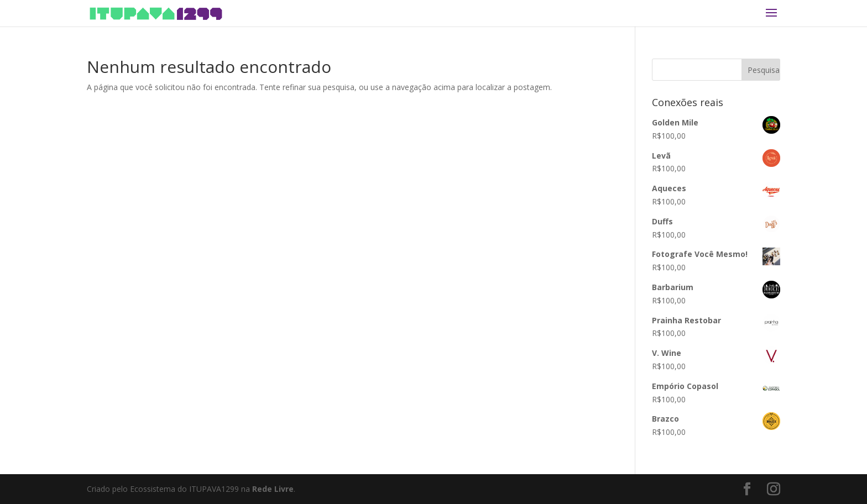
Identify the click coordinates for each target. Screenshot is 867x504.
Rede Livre (273, 489)
